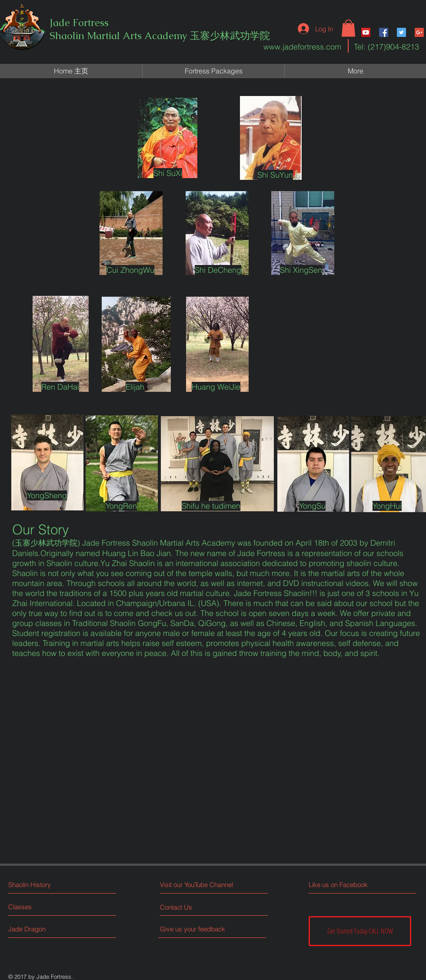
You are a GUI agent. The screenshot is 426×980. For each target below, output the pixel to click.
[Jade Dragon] (41, 929)
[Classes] (41, 907)
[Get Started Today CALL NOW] (360, 931)
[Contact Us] (193, 907)
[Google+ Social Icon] (419, 32)
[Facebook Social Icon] (384, 32)
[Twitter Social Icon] (401, 32)
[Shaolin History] (46, 885)
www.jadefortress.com (302, 47)
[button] (348, 28)
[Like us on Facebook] (348, 885)
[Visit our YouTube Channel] (199, 885)
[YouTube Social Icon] (366, 32)
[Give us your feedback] (196, 929)
